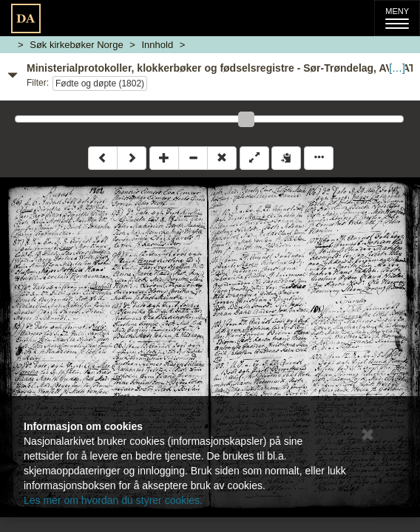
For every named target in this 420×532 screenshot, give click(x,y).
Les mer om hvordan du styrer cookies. (113, 500)
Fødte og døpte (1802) (100, 83)
